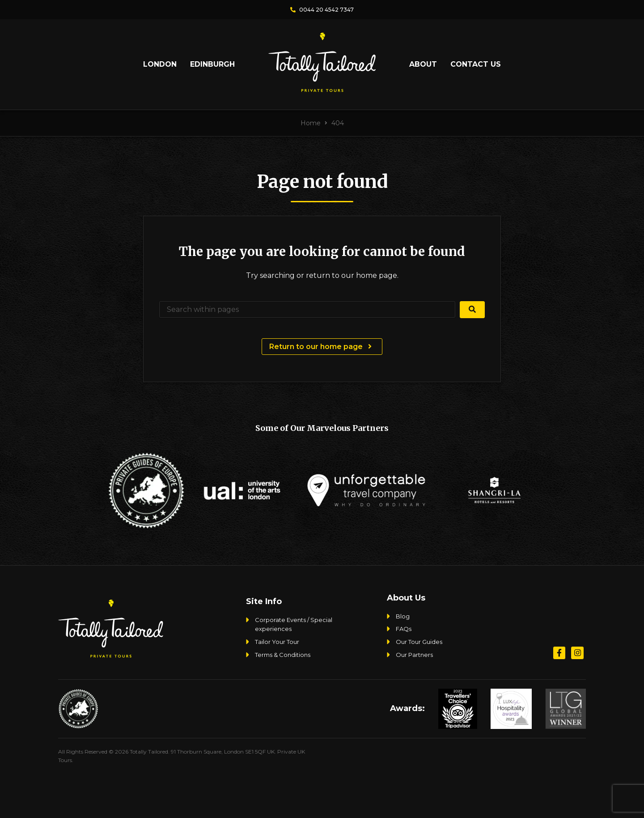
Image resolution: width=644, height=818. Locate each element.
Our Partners (414, 655)
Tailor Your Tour (277, 642)
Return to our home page (322, 347)
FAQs (404, 629)
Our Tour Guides (419, 642)
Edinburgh (212, 64)
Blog (403, 616)
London (160, 64)
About (423, 64)
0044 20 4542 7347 (322, 10)
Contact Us (476, 64)
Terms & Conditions (283, 655)
